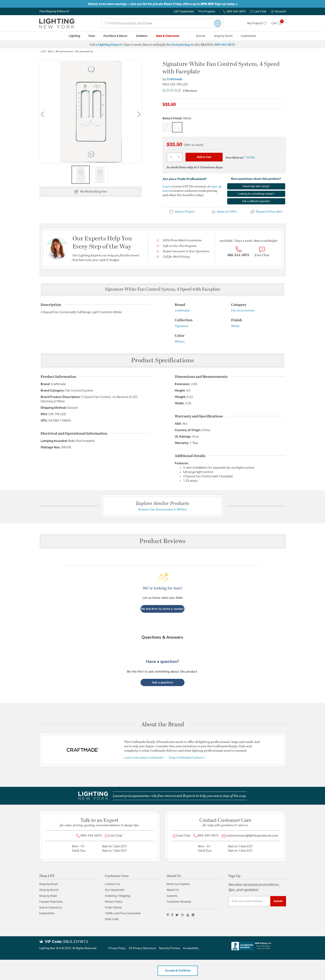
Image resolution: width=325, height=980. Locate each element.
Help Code (112, 919)
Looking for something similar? (256, 194)
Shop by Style (48, 896)
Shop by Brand (49, 890)
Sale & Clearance (50, 908)
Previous (42, 114)
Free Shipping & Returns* (54, 11)
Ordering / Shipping (118, 896)
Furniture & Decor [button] (116, 36)
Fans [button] (92, 36)
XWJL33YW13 (76, 942)
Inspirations (47, 913)
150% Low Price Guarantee (123, 913)
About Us (173, 890)
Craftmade (175, 79)
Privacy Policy (117, 948)
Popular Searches (51, 902)
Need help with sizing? (256, 186)
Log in (167, 186)
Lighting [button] (75, 36)
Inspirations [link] (249, 36)
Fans (51, 51)
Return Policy (114, 902)
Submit (278, 901)
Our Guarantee (115, 890)
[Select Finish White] (177, 127)
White (235, 326)
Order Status (113, 908)
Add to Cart (204, 157)
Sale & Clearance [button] (168, 36)
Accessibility (191, 948)
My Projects (257, 23)
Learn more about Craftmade (144, 758)
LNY (43, 51)
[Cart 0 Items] (279, 23)
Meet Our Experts (178, 884)
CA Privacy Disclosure (142, 948)
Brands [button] (201, 36)
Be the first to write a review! (162, 609)
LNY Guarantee (184, 12)
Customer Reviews (179, 902)
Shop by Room (49, 884)
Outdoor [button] (142, 36)
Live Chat (258, 12)
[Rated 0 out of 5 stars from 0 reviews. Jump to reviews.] (180, 91)
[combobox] (162, 23)
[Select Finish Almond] (167, 127)
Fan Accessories (64, 51)
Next (139, 114)
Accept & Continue (178, 971)
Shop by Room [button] (223, 36)
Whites (180, 342)
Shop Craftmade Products (186, 758)
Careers (172, 896)
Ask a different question (256, 201)
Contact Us (112, 884)
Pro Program (207, 12)
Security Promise (169, 948)
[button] (279, 12)
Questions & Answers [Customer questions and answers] (162, 637)
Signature (182, 326)
